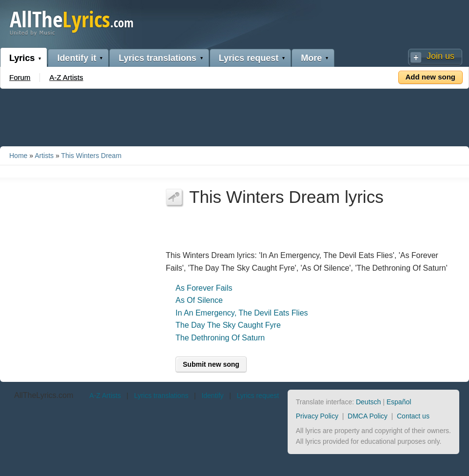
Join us (440, 56)
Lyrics (22, 58)
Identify (212, 396)
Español (399, 402)
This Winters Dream (91, 156)
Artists (44, 156)
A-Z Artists (66, 77)
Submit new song (211, 364)
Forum (20, 77)
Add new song (431, 77)
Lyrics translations (157, 58)
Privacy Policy (317, 416)
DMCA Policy (368, 416)
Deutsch (368, 402)
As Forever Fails (204, 288)
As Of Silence (199, 300)
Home (18, 156)
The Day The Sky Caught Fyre (228, 325)
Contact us (413, 416)
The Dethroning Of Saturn (220, 338)
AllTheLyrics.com (44, 395)
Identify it (77, 58)
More (311, 58)
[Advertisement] (234, 116)
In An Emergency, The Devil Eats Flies (242, 313)
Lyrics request (249, 58)
